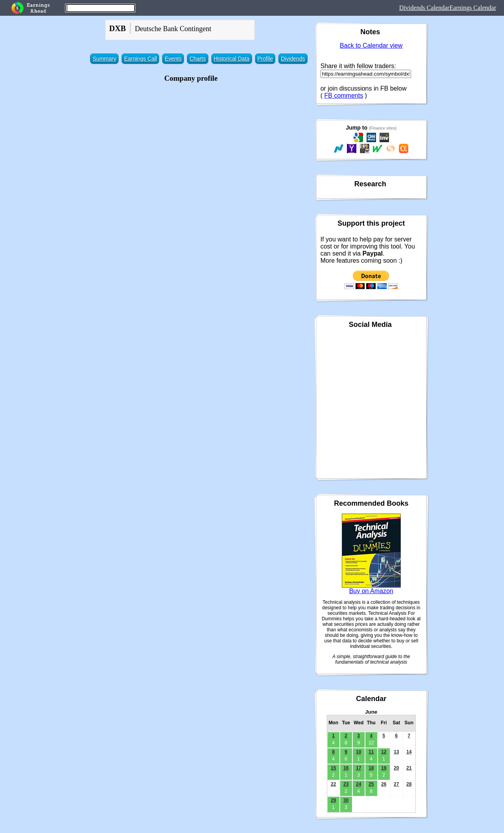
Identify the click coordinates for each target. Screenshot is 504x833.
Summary (104, 59)
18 (371, 768)
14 (409, 752)
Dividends (293, 59)
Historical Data (232, 59)
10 (359, 752)
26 (384, 784)
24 (359, 784)
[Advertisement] (191, 140)
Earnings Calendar (473, 8)
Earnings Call (140, 59)
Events (173, 59)
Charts (197, 59)
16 (346, 768)
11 (371, 752)
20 (396, 768)
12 (384, 752)
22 (333, 784)
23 (346, 784)
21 (409, 768)
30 (346, 800)
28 (409, 784)
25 (371, 784)
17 (359, 768)
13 (396, 752)
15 (333, 768)
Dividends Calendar (424, 8)
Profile (265, 59)
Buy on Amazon (371, 591)
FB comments (344, 96)
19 (384, 768)
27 (396, 784)
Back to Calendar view (371, 45)
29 (333, 800)
